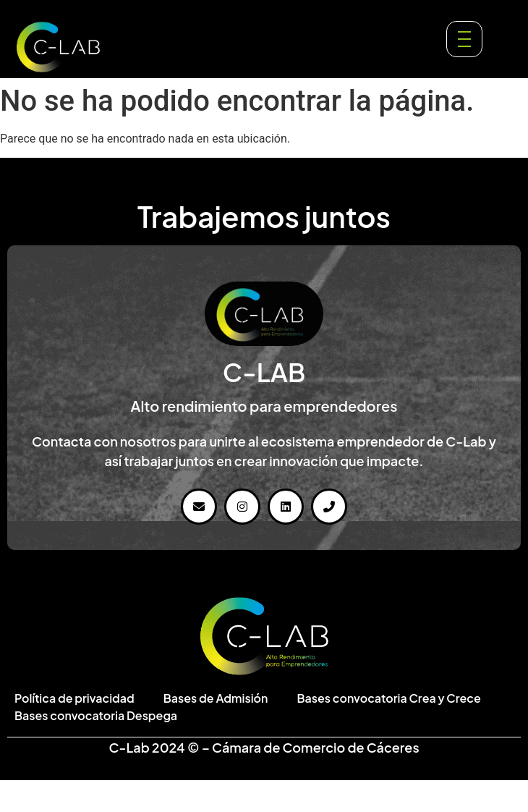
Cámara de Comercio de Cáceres (316, 747)
